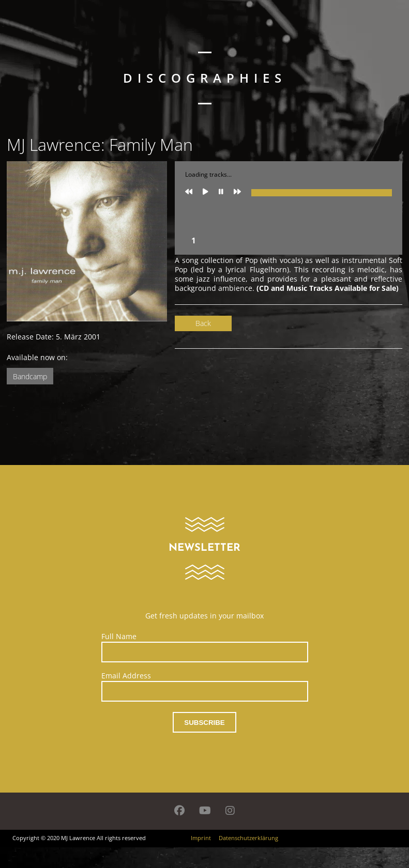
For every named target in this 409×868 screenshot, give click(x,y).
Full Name (119, 636)
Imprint (201, 838)
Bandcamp (30, 376)
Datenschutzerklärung (248, 838)
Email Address (126, 676)
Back (203, 323)
